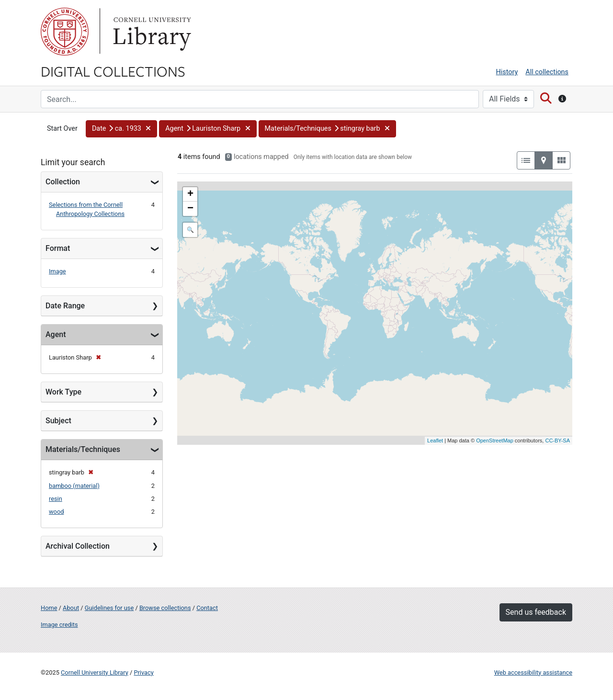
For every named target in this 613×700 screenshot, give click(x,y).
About (71, 608)
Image (57, 271)
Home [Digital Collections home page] (49, 608)
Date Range (65, 306)
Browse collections (165, 608)
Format (58, 248)
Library (151, 32)
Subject (58, 421)
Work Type (63, 392)
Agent (56, 334)
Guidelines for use (109, 608)
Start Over (62, 129)
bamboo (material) (74, 486)
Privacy (143, 672)
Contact (207, 608)
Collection (63, 182)
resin (56, 499)
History (507, 72)
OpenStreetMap (495, 440)
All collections (547, 72)
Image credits (59, 625)
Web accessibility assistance (533, 672)
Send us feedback (536, 612)
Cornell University (65, 32)
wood (56, 512)
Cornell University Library (95, 672)
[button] (121, 129)
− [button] (190, 209)
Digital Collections (113, 71)
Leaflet (435, 440)
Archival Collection (78, 546)
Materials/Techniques (83, 449)
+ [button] (190, 194)
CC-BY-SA (557, 440)
